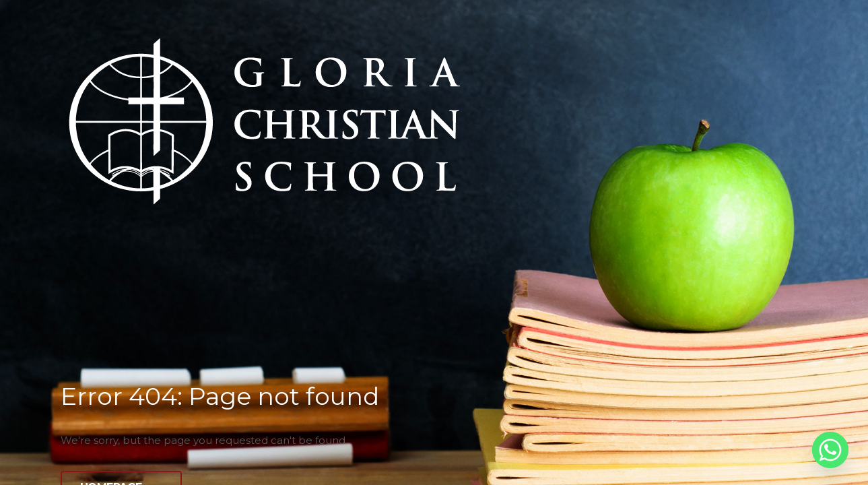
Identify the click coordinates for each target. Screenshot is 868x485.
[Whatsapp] (830, 450)
